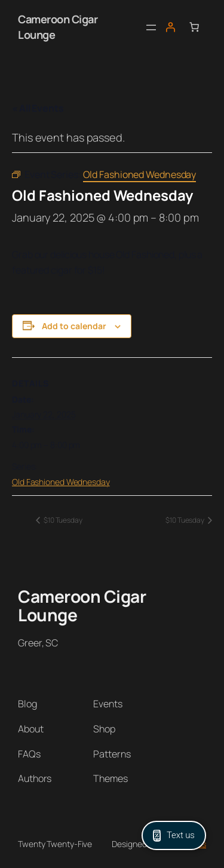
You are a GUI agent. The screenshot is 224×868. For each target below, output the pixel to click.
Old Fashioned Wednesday (61, 482)
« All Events (38, 108)
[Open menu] (151, 27)
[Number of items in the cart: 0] (194, 27)
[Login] (170, 27)
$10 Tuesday (62, 520)
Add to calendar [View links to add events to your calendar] (74, 326)
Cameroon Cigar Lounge (82, 606)
